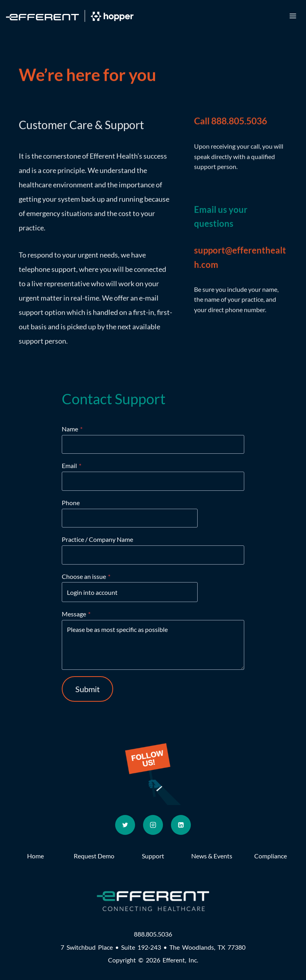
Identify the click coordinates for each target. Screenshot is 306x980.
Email (72, 465)
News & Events (212, 856)
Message (76, 614)
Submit (87, 689)
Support (153, 856)
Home (35, 856)
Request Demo (94, 856)
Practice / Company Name (97, 539)
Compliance (271, 856)
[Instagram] (153, 825)
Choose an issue (86, 576)
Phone (71, 503)
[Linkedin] (181, 825)
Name (72, 429)
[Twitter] (125, 825)
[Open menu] (293, 16)
